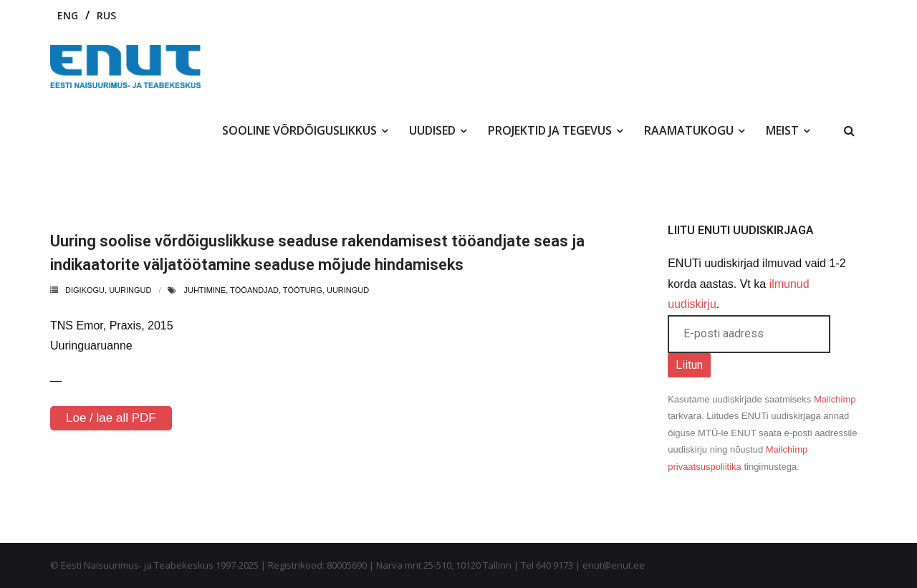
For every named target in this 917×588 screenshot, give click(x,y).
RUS (106, 15)
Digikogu (85, 290)
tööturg (303, 290)
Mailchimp (835, 399)
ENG (68, 15)
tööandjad (254, 290)
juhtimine (205, 290)
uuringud (130, 290)
